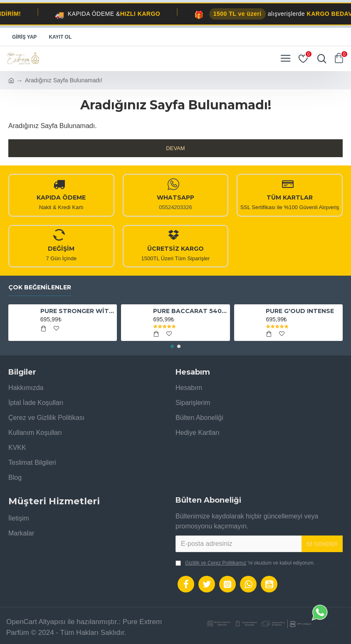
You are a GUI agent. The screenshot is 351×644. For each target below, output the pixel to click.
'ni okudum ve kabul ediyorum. (245, 563)
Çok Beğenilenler (40, 287)
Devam (175, 148)
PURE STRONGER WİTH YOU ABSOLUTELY (77, 311)
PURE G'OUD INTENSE (300, 311)
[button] (172, 346)
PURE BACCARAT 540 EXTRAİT (190, 311)
